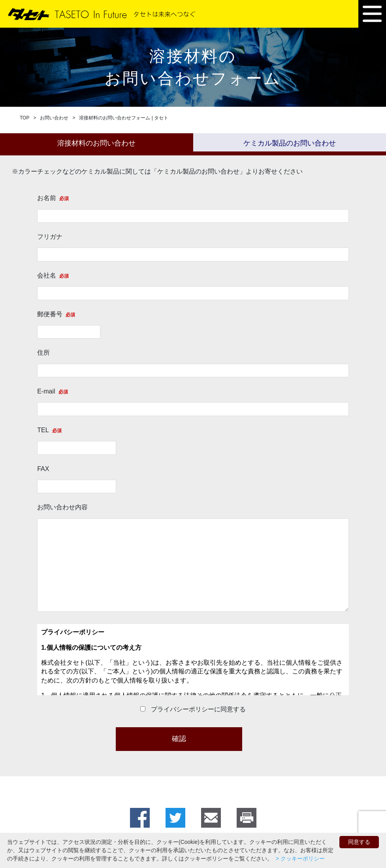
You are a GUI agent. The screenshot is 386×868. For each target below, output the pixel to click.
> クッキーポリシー (299, 859)
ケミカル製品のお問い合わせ (290, 143)
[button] (372, 14)
